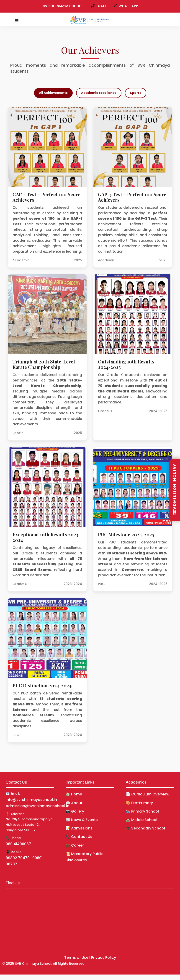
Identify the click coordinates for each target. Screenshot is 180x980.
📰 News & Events (82, 820)
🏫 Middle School (141, 820)
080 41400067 (18, 844)
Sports (136, 93)
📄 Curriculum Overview (148, 794)
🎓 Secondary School (145, 828)
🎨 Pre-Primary (139, 803)
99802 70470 (18, 858)
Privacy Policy (104, 957)
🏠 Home (74, 794)
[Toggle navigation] (17, 21)
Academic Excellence (99, 93)
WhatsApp (126, 6)
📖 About (74, 803)
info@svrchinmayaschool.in (31, 800)
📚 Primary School (142, 811)
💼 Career (75, 845)
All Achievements (53, 93)
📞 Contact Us (79, 837)
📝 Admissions (79, 828)
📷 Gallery (75, 811)
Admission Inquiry (175, 489)
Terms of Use (76, 957)
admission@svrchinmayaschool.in (37, 806)
